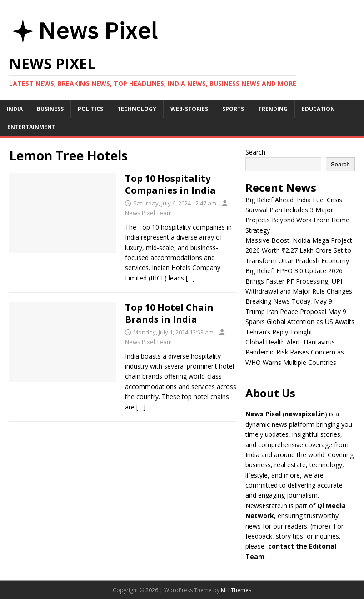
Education (318, 109)
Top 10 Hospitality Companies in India (170, 184)
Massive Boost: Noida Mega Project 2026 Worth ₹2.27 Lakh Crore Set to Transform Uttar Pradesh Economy (299, 250)
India (15, 109)
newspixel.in (305, 414)
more (320, 526)
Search (255, 152)
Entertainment (31, 127)
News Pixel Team (148, 213)
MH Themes (236, 590)
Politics (90, 109)
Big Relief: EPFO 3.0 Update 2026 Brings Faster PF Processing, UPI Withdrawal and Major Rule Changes (299, 281)
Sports (233, 109)
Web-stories (189, 109)
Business (50, 109)
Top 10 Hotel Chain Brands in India (169, 313)
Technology (137, 109)
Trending (273, 109)
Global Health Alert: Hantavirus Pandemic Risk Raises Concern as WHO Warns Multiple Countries (295, 352)
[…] (190, 278)
